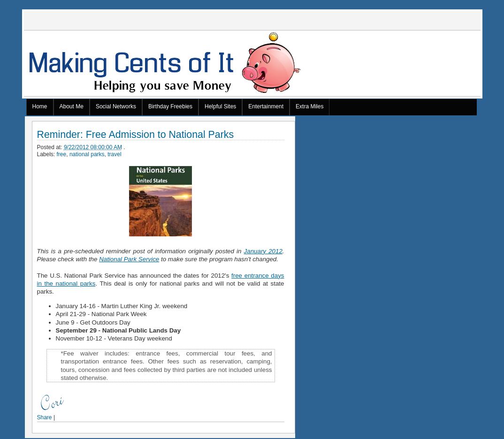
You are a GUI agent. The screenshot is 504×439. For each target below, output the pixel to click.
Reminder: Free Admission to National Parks (136, 135)
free (62, 154)
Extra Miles (309, 106)
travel (114, 154)
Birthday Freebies (170, 106)
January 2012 (263, 251)
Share (45, 417)
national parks (87, 154)
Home (40, 106)
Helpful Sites (220, 106)
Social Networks (116, 106)
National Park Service (129, 259)
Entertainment (266, 106)
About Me (72, 106)
